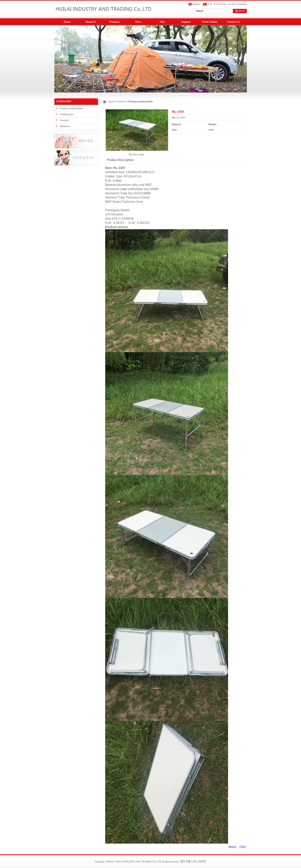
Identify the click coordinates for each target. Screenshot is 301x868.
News (138, 22)
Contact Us (234, 22)
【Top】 (243, 847)
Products (114, 22)
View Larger (137, 155)
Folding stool (67, 114)
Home (67, 22)
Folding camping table (71, 108)
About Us (91, 22)
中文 (207, 4)
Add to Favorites (238, 4)
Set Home (220, 4)
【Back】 (232, 847)
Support (186, 22)
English (194, 4)
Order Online (210, 22)
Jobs (162, 22)
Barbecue (65, 126)
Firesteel (64, 120)
